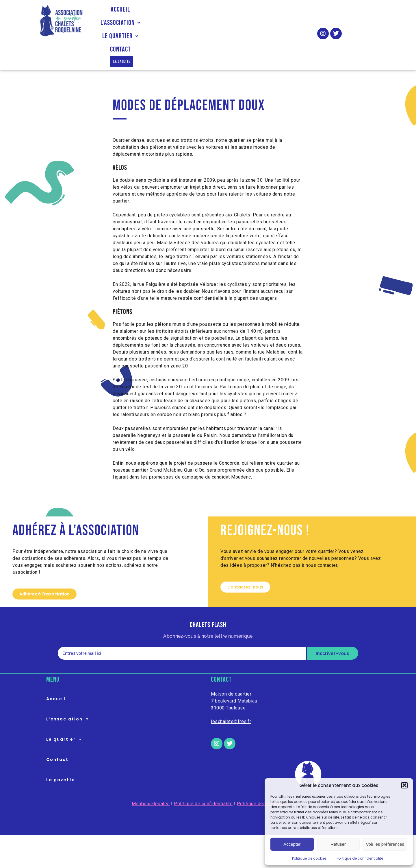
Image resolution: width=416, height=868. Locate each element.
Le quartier (229, 14)
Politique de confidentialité (360, 858)
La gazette (203, 28)
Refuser (338, 844)
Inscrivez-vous (333, 626)
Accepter (292, 844)
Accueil (128, 14)
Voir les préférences (385, 844)
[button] (404, 785)
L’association (174, 14)
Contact (274, 14)
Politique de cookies (309, 858)
